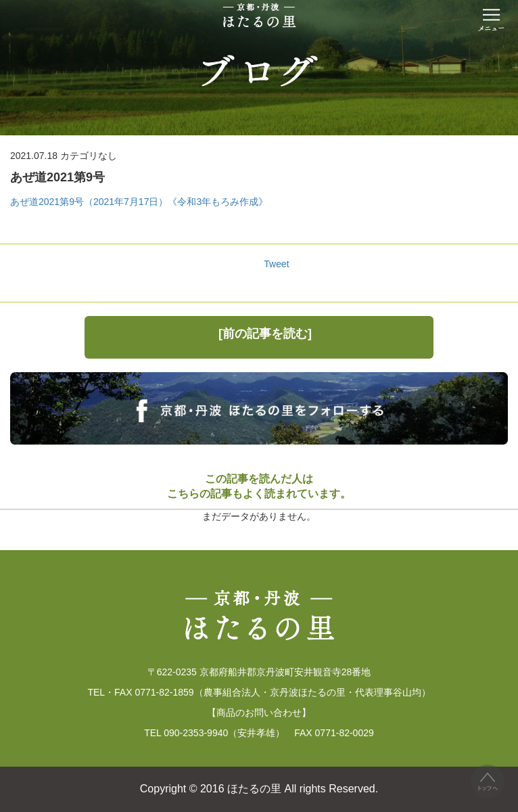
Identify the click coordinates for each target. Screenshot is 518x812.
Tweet (276, 264)
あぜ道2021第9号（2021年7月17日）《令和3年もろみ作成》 (139, 202)
